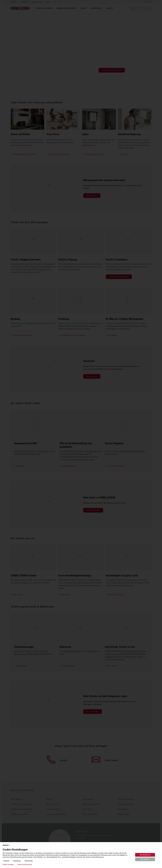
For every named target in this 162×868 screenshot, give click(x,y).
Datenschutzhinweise (25, 864)
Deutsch (6, 845)
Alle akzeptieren (145, 855)
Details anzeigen (8, 864)
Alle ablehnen (145, 859)
